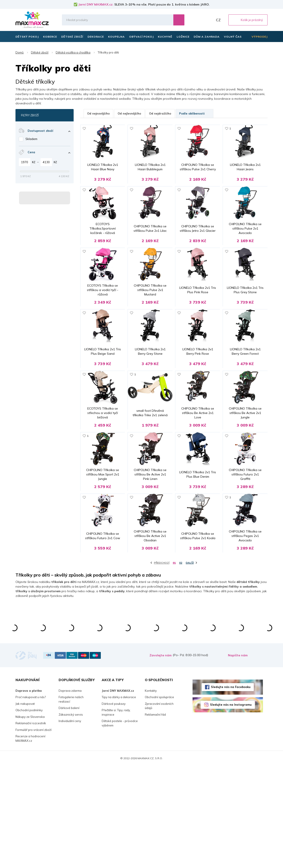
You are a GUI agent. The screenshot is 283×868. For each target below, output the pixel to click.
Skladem (31, 139)
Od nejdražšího (160, 113)
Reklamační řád (155, 817)
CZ (218, 20)
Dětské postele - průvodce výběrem (120, 825)
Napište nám (238, 757)
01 (174, 665)
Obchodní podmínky (29, 812)
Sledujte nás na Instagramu (231, 807)
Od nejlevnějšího (129, 113)
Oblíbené (199, 20)
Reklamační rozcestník (31, 825)
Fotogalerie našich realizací (71, 801)
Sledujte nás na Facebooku (231, 789)
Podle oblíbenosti (194, 113)
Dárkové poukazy (114, 806)
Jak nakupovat (25, 806)
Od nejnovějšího (98, 113)
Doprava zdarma (70, 793)
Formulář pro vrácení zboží (33, 832)
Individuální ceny (70, 823)
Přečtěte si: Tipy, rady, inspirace (116, 814)
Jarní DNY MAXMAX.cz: (96, 4)
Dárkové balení (69, 810)
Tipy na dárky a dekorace (119, 799)
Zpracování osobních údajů (159, 808)
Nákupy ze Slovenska (30, 819)
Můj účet (209, 20)
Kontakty (151, 793)
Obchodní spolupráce (159, 799)
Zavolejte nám (161, 757)
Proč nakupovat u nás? (31, 799)
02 (181, 665)
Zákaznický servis (71, 817)
